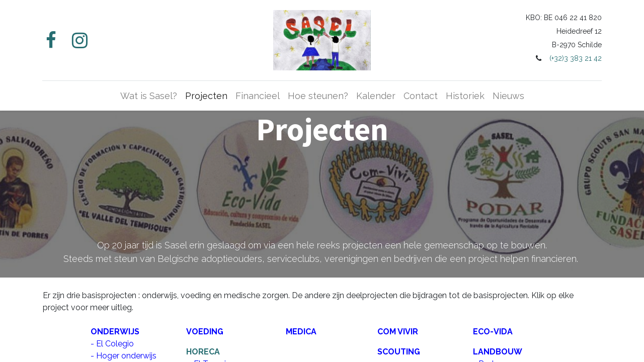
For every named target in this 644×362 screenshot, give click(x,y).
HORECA (203, 352)
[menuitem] (149, 96)
